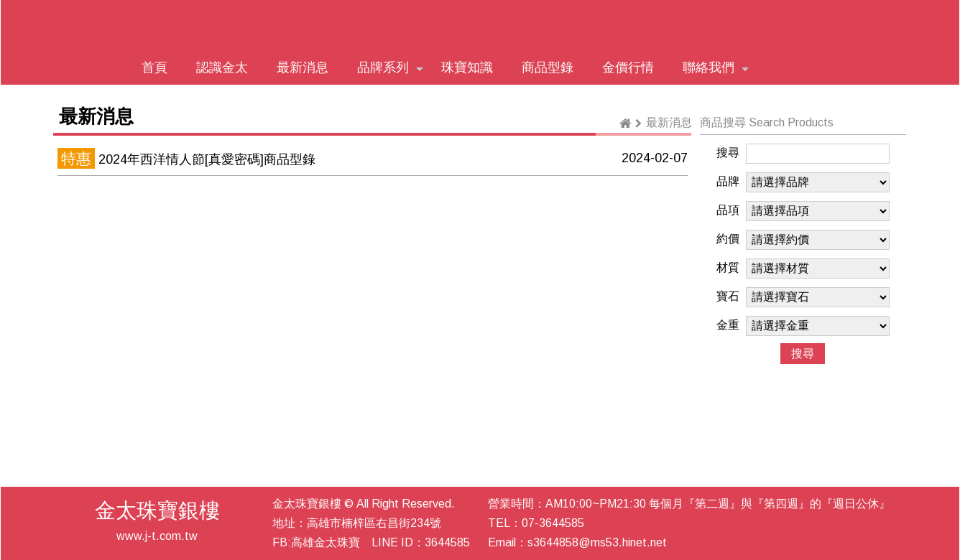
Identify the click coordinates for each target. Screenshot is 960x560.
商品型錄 (548, 67)
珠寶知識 (467, 67)
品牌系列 (390, 67)
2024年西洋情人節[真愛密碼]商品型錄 (207, 159)
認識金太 (222, 67)
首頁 (154, 67)
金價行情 (628, 67)
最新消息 (303, 67)
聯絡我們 (716, 67)
